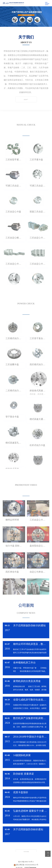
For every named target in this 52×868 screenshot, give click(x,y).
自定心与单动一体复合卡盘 (38, 580)
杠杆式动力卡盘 (37, 453)
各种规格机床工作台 (24, 663)
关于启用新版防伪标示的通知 (29, 625)
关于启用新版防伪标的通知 (28, 829)
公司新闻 (26, 603)
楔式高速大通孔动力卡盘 (38, 427)
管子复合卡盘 (12, 425)
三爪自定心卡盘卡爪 (38, 246)
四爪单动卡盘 (12, 580)
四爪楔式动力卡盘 (38, 373)
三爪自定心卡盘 (13, 220)
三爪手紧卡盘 (36, 168)
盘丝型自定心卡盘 (38, 554)
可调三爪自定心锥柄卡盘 (14, 194)
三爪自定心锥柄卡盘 (14, 246)
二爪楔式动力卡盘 (14, 399)
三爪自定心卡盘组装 (38, 528)
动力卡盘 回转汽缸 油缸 (14, 554)
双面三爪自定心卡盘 (38, 220)
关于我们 (26, 37)
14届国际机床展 (22, 755)
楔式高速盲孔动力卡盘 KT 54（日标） (14, 451)
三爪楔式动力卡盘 (14, 347)
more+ (22, 99)
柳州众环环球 (12, 528)
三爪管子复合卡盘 (38, 347)
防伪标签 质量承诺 (24, 774)
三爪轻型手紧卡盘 (14, 168)
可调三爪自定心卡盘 (38, 194)
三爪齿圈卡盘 (12, 373)
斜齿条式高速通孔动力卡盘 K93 (38, 399)
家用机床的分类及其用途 (27, 681)
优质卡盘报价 (21, 792)
